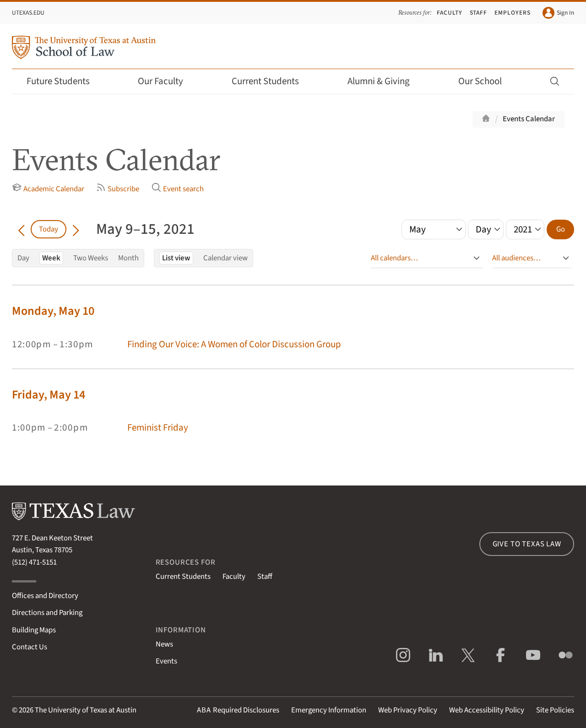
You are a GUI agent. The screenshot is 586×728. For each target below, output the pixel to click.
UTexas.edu (28, 13)
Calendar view (225, 258)
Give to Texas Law (527, 544)
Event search (178, 189)
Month (128, 258)
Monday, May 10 (53, 311)
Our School (486, 81)
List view (176, 258)
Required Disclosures (238, 710)
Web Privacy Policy (408, 710)
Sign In (558, 13)
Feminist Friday (158, 428)
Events (166, 661)
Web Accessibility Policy (487, 710)
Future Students (64, 81)
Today (49, 229)
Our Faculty (167, 81)
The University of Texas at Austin (86, 710)
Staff (479, 13)
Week (51, 258)
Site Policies (555, 710)
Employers (513, 13)
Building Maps (34, 630)
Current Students (271, 81)
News (164, 644)
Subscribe (118, 189)
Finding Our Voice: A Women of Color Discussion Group (234, 344)
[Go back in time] (21, 229)
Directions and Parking (47, 613)
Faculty (450, 13)
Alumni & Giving (385, 81)
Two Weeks (91, 258)
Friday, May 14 (49, 395)
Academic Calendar (48, 189)
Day (23, 258)
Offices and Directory (45, 596)
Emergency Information (329, 710)
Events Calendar (529, 119)
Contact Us (30, 647)
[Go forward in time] (76, 229)
